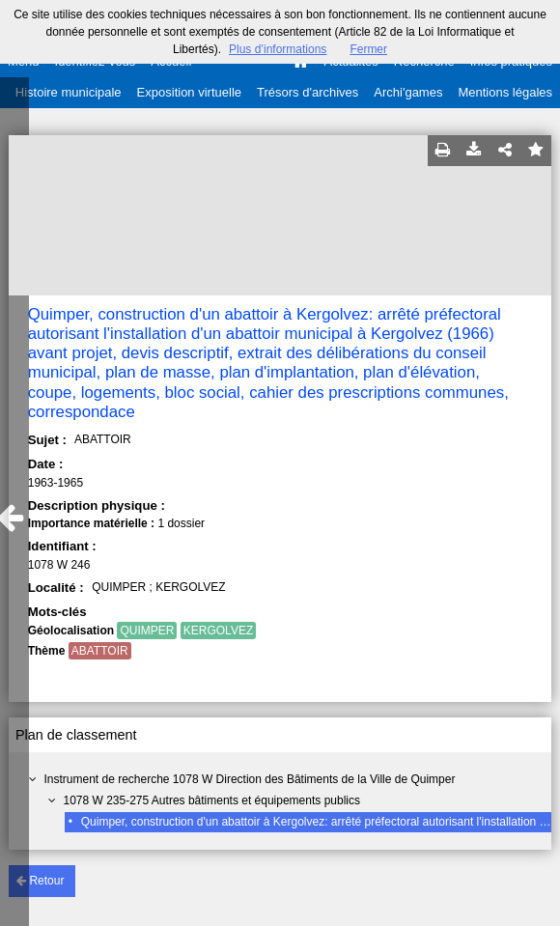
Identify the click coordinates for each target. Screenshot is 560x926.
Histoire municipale (69, 92)
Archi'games (408, 92)
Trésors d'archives (308, 92)
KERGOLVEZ (218, 631)
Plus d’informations (278, 49)
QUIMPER (147, 631)
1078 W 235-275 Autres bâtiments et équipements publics (211, 800)
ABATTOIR (100, 651)
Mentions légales (505, 92)
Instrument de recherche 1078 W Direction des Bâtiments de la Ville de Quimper (249, 779)
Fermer (368, 49)
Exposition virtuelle (189, 92)
